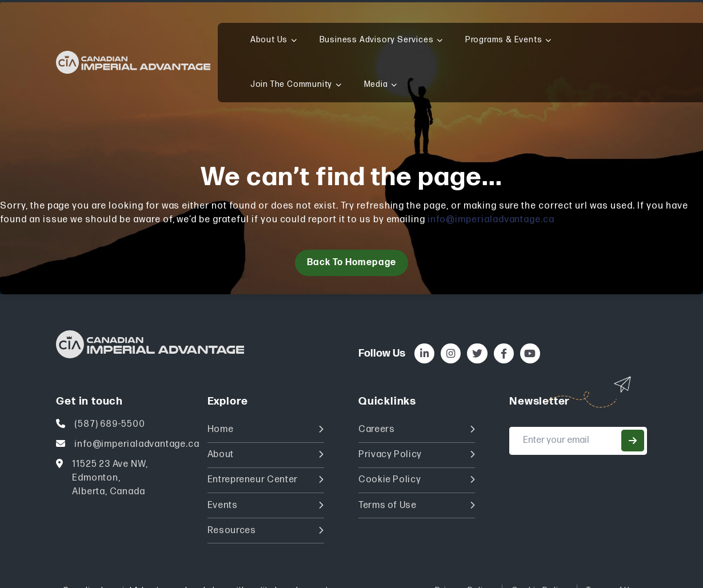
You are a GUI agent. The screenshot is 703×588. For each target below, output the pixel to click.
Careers (417, 429)
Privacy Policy (417, 455)
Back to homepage (351, 263)
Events (266, 505)
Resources (266, 531)
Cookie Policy (417, 480)
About (266, 455)
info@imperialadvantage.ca (491, 220)
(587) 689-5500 (109, 424)
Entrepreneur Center (266, 480)
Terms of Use (417, 505)
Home (266, 429)
